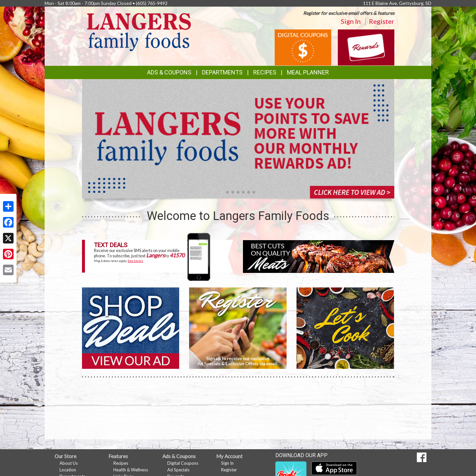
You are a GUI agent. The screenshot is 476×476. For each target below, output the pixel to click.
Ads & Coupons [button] (169, 72)
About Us (69, 463)
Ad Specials (178, 470)
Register (382, 21)
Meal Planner (308, 72)
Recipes (265, 72)
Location (68, 470)
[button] (222, 192)
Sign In (351, 21)
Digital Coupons (183, 463)
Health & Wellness (131, 470)
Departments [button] (222, 72)
